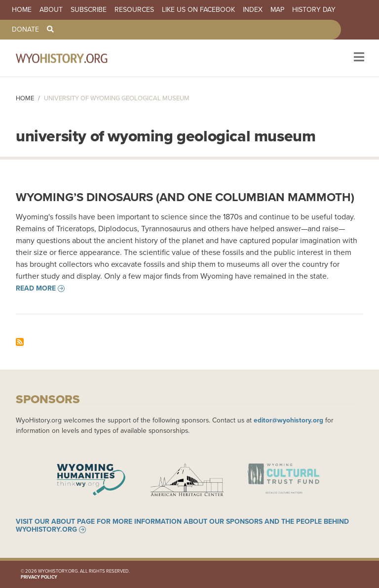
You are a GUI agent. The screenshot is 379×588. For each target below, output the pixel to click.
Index (253, 10)
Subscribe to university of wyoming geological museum (20, 342)
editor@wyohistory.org (288, 420)
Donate (25, 30)
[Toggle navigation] (358, 58)
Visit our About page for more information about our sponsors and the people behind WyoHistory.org (182, 526)
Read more (36, 289)
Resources (134, 10)
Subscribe (89, 10)
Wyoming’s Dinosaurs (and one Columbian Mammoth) (185, 197)
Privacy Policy (39, 577)
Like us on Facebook (198, 10)
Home (22, 10)
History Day (314, 10)
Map (277, 10)
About (51, 10)
